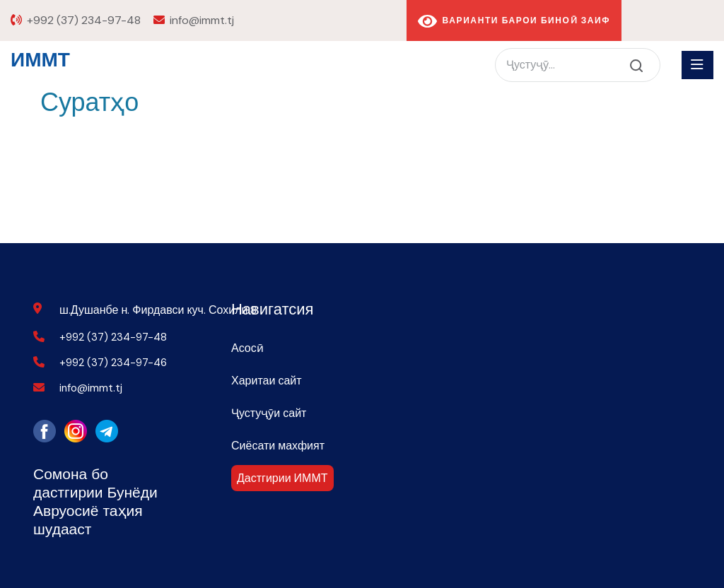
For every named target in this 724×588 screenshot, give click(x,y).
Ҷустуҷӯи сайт (269, 413)
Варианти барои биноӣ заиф (514, 21)
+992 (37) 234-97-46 (113, 363)
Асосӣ (247, 348)
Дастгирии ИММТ (282, 478)
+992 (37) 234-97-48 (84, 20)
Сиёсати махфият (278, 446)
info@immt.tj (202, 20)
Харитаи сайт (267, 381)
